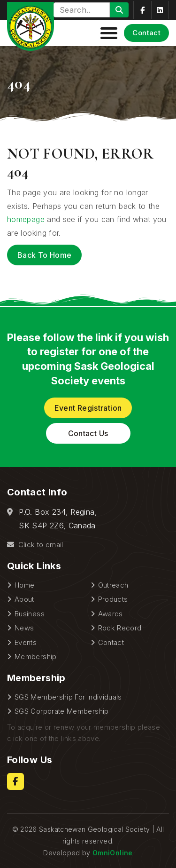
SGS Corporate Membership (62, 711)
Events (26, 642)
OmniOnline (113, 853)
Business (30, 614)
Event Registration (88, 408)
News (24, 628)
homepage (26, 219)
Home (24, 585)
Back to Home (44, 255)
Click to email (35, 545)
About (24, 599)
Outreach (113, 585)
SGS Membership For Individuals (68, 697)
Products (113, 599)
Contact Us (88, 433)
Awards (111, 614)
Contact (146, 33)
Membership (36, 657)
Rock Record (120, 628)
